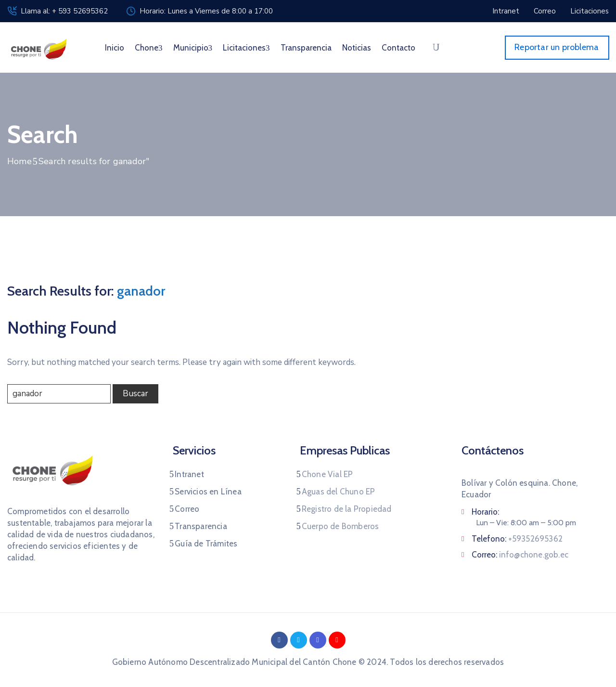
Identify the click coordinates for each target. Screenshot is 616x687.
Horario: (485, 512)
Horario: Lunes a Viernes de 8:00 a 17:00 (206, 11)
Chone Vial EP (327, 474)
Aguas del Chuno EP (339, 492)
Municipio (193, 48)
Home (19, 161)
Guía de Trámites (206, 544)
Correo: (520, 555)
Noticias (357, 48)
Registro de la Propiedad (347, 509)
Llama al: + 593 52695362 (64, 11)
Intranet (189, 474)
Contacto (398, 48)
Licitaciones (246, 48)
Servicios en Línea (208, 492)
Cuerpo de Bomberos (340, 526)
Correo (187, 509)
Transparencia (306, 48)
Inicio (115, 48)
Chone (149, 48)
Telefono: (517, 539)
